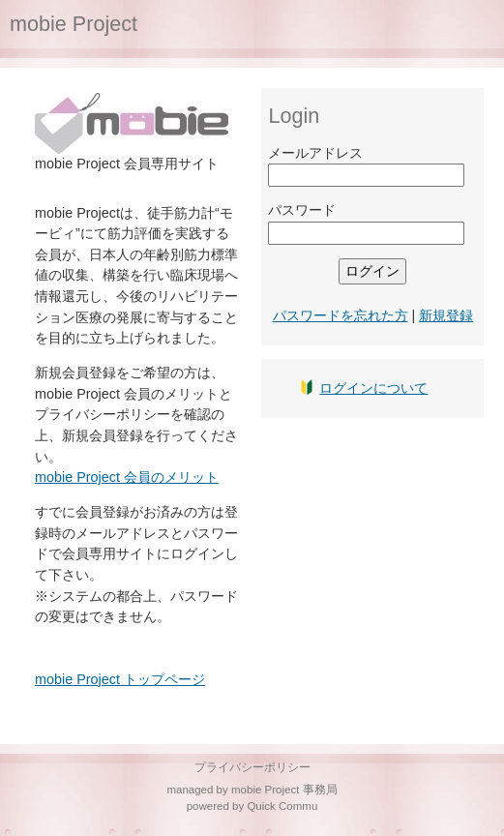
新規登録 (446, 315)
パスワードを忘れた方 (341, 315)
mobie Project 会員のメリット (127, 477)
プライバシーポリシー (252, 767)
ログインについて (373, 388)
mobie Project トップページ (120, 679)
